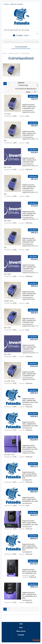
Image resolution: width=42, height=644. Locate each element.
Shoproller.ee (36, 640)
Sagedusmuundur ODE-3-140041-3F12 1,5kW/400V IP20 (29, 133)
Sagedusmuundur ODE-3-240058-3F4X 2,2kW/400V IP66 (29, 213)
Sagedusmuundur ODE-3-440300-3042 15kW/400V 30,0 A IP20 (30, 401)
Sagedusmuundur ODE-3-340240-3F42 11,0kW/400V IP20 (29, 374)
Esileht (5, 53)
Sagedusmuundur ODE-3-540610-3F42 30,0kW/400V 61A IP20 (30, 447)
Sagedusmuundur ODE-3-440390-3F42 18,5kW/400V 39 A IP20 (30, 424)
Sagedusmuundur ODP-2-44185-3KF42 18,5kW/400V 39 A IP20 (30, 499)
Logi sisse (6, 4)
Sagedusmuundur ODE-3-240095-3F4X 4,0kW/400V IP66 (29, 267)
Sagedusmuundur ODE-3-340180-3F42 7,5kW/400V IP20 (29, 320)
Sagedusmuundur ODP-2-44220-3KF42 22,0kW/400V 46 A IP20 (30, 523)
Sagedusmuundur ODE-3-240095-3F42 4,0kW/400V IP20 (29, 240)
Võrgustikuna (35, 92)
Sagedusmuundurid (14, 53)
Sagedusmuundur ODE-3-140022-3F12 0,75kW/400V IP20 (29, 107)
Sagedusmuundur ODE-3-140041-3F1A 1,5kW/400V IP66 (29, 160)
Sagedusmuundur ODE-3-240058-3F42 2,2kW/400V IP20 (29, 187)
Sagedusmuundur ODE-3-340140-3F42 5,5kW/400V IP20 (29, 294)
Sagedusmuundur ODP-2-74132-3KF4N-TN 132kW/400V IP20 (29, 571)
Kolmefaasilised (25, 53)
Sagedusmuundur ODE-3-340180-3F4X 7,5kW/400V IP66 (29, 347)
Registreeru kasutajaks (17, 4)
